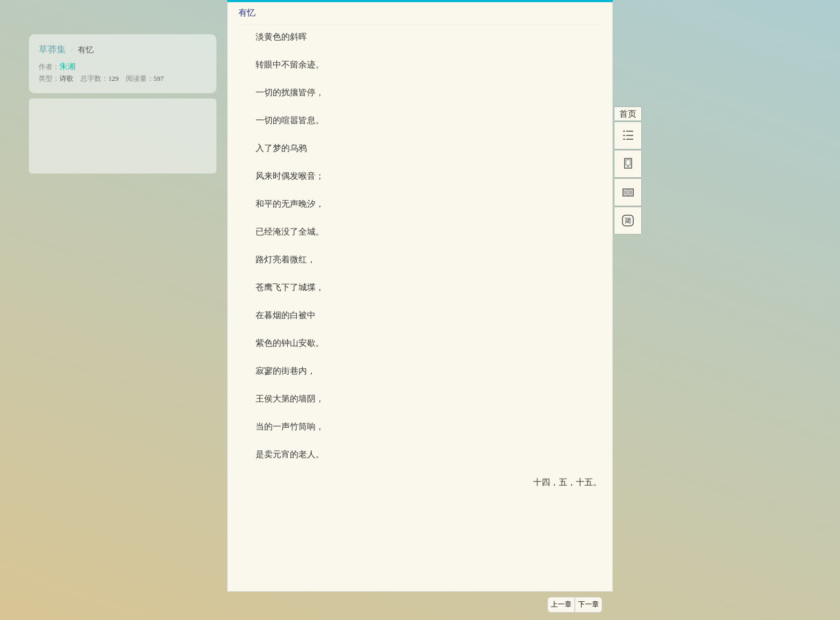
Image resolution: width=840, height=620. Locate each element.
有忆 (86, 50)
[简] (628, 221)
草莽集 (52, 50)
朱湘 (67, 66)
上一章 (561, 604)
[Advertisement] (123, 132)
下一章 (588, 604)
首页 (628, 114)
